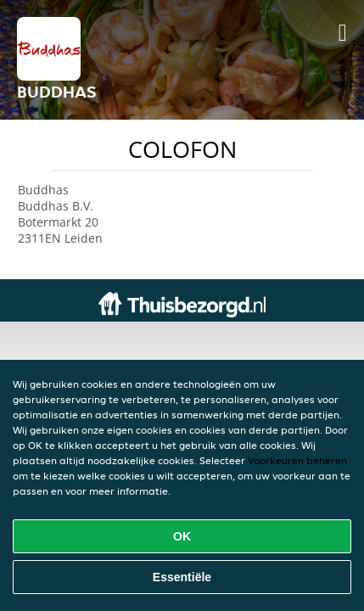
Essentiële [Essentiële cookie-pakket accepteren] (182, 577)
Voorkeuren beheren (297, 460)
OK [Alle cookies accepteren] (182, 536)
